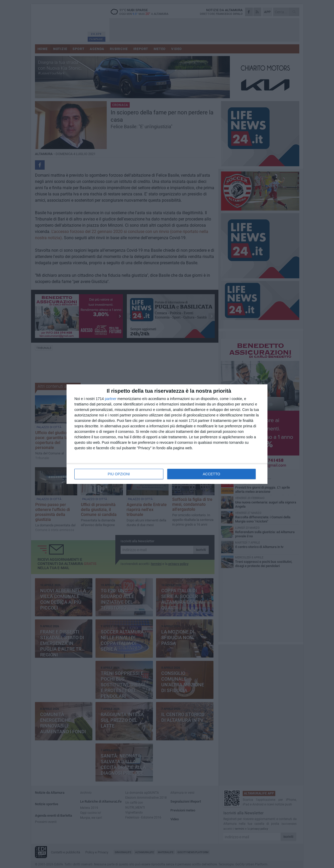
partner (111, 399)
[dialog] (167, 434)
